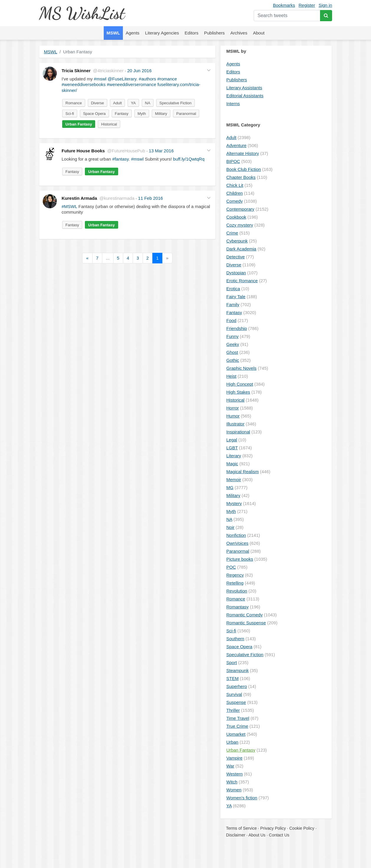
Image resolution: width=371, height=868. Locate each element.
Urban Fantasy (79, 124)
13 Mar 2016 (161, 151)
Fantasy (122, 114)
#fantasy (121, 159)
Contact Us (279, 835)
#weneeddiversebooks (84, 84)
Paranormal (186, 114)
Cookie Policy (302, 828)
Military (161, 114)
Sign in (325, 5)
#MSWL (69, 206)
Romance (74, 103)
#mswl (100, 79)
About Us (257, 835)
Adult (118, 103)
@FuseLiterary (122, 79)
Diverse (98, 103)
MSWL (51, 52)
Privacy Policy (273, 828)
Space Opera (94, 114)
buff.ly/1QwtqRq (189, 159)
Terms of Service (241, 828)
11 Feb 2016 (151, 198)
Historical (109, 124)
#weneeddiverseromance (131, 84)
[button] (209, 70)
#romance (167, 79)
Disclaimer (236, 835)
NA (148, 103)
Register (307, 5)
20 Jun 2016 (140, 71)
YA (133, 103)
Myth (142, 114)
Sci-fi (70, 114)
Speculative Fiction (175, 103)
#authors (147, 79)
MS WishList (82, 13)
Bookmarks (284, 5)
